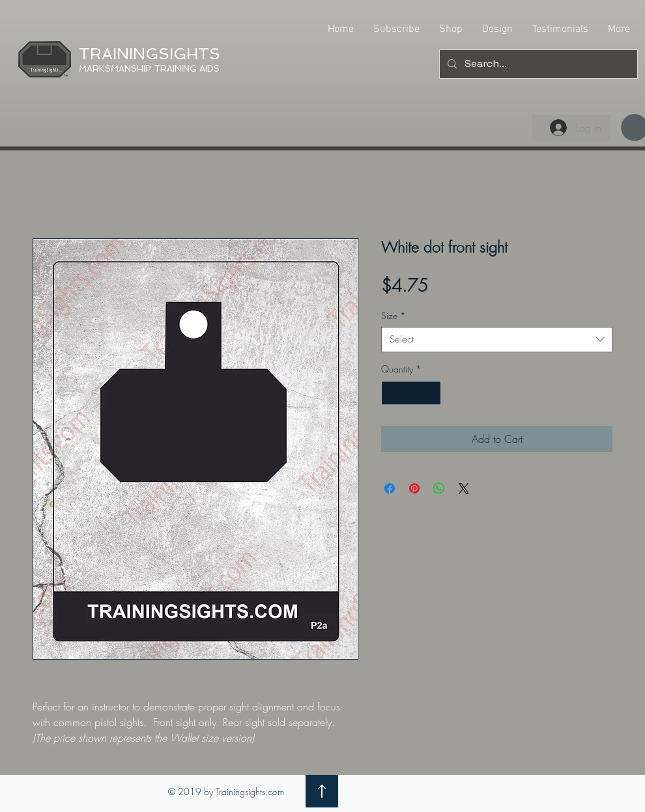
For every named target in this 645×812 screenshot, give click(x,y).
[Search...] (537, 64)
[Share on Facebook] (390, 488)
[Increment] (431, 393)
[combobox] (497, 340)
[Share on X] (464, 488)
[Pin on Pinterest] (414, 488)
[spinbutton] (411, 393)
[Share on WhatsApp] (439, 488)
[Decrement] (391, 393)
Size (394, 315)
